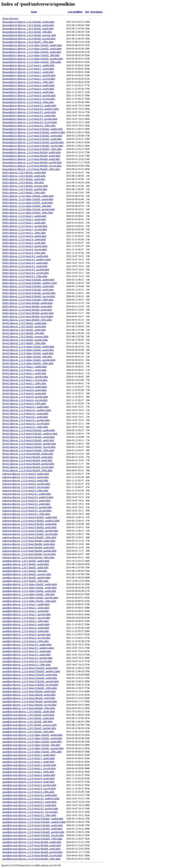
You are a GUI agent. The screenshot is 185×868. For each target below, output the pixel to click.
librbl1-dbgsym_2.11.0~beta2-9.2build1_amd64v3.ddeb (30, 283)
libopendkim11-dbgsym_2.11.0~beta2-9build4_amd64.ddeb (32, 152)
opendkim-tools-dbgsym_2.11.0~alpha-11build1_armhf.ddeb (32, 742)
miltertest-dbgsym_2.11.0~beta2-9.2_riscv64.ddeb (27, 511)
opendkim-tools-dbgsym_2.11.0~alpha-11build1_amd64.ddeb (32, 735)
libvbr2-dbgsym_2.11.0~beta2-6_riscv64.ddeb (25, 400)
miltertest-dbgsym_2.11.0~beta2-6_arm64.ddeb (25, 477)
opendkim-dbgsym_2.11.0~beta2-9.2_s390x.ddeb (26, 665)
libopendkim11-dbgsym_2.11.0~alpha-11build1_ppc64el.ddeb (33, 59)
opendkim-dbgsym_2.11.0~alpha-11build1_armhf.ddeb (29, 591)
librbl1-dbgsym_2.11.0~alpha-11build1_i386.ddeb (27, 206)
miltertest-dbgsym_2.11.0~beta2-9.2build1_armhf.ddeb (29, 527)
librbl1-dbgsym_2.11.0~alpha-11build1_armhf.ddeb (28, 203)
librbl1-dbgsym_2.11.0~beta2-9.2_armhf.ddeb (25, 266)
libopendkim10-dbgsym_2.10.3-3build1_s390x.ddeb (28, 42)
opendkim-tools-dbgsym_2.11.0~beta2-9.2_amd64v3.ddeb (31, 799)
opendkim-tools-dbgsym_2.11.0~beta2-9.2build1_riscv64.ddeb (33, 835)
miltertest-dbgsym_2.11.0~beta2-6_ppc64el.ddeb (26, 484)
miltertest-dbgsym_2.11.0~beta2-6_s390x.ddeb (25, 491)
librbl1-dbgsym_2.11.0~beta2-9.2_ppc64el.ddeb (26, 270)
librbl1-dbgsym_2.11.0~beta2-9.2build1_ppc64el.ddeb (29, 293)
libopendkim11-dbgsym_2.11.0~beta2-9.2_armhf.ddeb (29, 116)
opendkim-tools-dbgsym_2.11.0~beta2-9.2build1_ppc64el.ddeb (33, 832)
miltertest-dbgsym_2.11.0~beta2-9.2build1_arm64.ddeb (29, 524)
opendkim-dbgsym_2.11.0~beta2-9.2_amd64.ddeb (27, 645)
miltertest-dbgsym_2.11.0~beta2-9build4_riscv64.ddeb (29, 554)
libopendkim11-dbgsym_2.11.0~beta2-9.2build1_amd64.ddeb (32, 129)
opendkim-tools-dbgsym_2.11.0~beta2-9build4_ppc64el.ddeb (32, 852)
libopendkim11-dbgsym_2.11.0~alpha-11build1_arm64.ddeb (32, 49)
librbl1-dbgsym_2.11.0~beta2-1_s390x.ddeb (24, 233)
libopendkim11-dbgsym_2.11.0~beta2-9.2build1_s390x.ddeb (32, 149)
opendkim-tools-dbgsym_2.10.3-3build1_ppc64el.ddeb (29, 728)
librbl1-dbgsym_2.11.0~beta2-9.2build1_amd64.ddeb (28, 280)
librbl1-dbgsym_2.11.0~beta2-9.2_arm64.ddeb (25, 263)
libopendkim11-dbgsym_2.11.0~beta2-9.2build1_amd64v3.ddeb (34, 132)
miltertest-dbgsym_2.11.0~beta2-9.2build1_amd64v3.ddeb (31, 521)
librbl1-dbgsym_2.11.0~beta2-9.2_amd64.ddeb (25, 256)
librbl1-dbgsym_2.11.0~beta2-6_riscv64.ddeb (25, 249)
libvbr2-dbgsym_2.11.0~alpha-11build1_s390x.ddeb (28, 363)
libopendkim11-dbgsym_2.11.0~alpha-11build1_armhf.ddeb (32, 52)
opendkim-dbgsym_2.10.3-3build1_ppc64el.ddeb (26, 578)
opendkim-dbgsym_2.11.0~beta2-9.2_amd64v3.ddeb (28, 648)
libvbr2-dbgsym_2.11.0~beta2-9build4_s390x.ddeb (27, 470)
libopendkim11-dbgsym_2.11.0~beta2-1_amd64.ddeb (28, 65)
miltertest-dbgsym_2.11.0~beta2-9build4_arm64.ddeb (29, 544)
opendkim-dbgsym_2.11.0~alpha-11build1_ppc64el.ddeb (30, 598)
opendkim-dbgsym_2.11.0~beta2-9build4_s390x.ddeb (29, 708)
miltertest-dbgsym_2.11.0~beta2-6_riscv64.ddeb (26, 487)
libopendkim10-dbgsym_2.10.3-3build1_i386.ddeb (27, 32)
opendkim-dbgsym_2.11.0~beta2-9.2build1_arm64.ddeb (30, 675)
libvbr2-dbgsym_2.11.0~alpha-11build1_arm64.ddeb (28, 350)
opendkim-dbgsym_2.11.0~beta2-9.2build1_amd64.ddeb (30, 668)
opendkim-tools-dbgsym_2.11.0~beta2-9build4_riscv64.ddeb (32, 855)
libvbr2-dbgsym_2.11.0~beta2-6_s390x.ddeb (24, 403)
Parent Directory (10, 18)
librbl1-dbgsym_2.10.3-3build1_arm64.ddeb (24, 176)
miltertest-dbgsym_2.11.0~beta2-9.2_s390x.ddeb (26, 514)
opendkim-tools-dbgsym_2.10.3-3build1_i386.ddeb (27, 722)
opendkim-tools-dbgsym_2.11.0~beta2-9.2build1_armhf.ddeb (32, 829)
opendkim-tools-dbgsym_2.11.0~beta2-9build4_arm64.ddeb (32, 845)
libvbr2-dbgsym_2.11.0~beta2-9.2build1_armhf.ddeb (28, 440)
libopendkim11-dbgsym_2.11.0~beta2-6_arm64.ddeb (28, 89)
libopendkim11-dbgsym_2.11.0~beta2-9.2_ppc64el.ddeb (30, 119)
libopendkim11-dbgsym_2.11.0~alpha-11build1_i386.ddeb (31, 55)
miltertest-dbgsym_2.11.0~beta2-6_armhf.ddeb (25, 480)
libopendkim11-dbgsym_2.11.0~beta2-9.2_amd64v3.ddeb (31, 109)
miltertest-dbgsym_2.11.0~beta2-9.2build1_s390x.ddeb (29, 537)
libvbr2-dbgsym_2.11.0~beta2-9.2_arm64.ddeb (25, 414)
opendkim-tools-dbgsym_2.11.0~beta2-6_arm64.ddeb (28, 778)
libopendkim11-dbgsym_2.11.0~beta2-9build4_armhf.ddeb (31, 159)
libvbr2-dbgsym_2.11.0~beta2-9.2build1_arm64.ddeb (28, 437)
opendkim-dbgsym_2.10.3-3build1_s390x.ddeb (25, 581)
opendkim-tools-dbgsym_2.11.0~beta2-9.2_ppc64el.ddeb (30, 809)
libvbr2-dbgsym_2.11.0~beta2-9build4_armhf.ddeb (27, 460)
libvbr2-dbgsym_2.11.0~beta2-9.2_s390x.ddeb (25, 427)
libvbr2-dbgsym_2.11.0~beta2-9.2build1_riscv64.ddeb (29, 447)
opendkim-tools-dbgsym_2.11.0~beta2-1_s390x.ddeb (28, 772)
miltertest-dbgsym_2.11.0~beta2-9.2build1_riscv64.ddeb (30, 534)
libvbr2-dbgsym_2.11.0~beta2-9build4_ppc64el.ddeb (28, 464)
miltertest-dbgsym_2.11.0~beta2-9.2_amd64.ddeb (27, 494)
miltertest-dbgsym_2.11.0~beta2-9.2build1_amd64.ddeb (30, 517)
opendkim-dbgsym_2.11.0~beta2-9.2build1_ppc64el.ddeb (31, 681)
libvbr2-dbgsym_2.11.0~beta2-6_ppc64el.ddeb (25, 397)
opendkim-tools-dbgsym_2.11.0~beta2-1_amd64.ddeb (29, 755)
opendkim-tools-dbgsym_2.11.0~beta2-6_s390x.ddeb (28, 792)
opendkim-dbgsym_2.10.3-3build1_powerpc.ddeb (27, 574)
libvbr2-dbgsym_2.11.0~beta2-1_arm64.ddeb (24, 370)
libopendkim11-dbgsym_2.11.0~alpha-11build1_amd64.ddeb (32, 45)
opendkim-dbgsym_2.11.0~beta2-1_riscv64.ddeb (26, 618)
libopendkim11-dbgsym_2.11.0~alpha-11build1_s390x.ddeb (32, 62)
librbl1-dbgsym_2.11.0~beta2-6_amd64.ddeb (24, 236)
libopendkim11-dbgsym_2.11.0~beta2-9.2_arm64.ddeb (29, 112)
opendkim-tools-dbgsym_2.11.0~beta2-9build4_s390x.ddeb (31, 859)
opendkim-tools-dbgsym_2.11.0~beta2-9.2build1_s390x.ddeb (32, 839)
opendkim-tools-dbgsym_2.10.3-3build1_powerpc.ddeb (29, 725)
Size (87, 12)
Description (96, 12)
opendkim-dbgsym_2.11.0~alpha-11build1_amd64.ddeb (30, 584)
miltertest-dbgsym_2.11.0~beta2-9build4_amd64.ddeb (29, 541)
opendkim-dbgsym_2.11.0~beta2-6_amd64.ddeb (26, 624)
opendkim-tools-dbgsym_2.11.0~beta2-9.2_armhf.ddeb (29, 805)
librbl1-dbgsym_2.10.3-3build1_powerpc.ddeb (25, 186)
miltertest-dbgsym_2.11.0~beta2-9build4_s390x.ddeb (28, 557)
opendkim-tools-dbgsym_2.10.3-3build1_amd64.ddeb (29, 711)
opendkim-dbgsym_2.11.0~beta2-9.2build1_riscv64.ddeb (30, 685)
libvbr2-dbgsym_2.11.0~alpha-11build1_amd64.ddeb (28, 347)
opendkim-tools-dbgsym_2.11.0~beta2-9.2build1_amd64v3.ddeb (34, 822)
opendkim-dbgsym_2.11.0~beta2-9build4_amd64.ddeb (29, 691)
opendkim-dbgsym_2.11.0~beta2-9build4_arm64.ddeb (29, 695)
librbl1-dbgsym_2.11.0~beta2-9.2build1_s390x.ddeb (28, 300)
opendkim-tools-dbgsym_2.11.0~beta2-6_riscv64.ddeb (29, 788)
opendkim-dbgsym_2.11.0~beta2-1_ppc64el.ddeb (26, 614)
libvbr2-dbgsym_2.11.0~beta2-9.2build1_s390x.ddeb (28, 450)
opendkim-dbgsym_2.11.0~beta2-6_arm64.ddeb (26, 628)
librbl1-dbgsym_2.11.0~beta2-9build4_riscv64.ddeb (28, 316)
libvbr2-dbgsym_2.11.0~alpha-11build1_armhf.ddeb (28, 353)
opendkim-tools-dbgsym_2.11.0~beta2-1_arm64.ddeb (28, 758)
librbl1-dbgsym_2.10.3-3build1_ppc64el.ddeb (25, 189)
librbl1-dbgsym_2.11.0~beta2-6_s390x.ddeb (24, 253)
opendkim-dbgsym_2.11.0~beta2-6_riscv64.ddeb (26, 638)
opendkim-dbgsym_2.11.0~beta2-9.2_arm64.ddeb (27, 651)
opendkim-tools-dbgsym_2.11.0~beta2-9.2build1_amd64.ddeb (33, 819)
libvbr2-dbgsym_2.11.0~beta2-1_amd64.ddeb (25, 367)
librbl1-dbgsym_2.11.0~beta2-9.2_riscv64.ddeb (26, 273)
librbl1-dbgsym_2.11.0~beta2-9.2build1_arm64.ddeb (28, 286)
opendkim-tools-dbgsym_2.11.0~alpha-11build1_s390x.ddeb (32, 752)
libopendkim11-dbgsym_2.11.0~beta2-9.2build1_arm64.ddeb (32, 136)
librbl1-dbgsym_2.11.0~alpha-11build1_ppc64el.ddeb (29, 209)
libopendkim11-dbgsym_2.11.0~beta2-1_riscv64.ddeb (29, 79)
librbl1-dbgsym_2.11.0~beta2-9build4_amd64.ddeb (27, 303)
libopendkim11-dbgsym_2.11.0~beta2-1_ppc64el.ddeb (29, 75)
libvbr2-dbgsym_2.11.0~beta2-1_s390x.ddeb (24, 383)
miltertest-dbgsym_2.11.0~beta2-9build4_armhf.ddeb (28, 547)
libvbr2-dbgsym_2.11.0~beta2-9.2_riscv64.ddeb (26, 424)
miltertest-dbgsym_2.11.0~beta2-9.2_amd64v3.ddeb (28, 497)
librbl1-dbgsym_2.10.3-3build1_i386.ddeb (23, 183)
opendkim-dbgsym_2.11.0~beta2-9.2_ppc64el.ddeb (27, 658)
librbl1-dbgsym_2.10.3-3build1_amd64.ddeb (24, 172)
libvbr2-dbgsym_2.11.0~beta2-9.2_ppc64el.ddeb (26, 420)
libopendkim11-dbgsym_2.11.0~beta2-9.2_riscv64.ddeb (30, 122)
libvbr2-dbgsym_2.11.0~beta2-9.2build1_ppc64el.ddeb (29, 444)
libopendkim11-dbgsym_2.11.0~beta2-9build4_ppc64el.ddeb (32, 162)
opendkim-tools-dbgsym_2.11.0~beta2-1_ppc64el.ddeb (29, 765)
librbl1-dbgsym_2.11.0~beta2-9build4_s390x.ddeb (27, 320)
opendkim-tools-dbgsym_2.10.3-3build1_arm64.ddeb (28, 715)
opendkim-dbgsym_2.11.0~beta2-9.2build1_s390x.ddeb (30, 688)
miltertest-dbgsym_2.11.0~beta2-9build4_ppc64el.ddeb (29, 551)
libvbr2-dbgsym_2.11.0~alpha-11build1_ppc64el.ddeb (29, 360)
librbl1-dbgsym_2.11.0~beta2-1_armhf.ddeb (24, 223)
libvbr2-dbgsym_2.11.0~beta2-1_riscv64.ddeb (25, 380)
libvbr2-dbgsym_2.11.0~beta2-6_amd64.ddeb (25, 387)
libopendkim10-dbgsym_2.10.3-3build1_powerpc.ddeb (29, 35)
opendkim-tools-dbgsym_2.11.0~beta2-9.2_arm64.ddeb (29, 802)
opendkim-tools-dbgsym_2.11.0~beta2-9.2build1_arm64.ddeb (33, 825)
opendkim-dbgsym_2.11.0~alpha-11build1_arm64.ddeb (29, 588)
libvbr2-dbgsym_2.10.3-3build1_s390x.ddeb (24, 343)
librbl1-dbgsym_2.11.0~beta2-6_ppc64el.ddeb (25, 246)
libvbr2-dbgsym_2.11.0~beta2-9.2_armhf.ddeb (25, 417)
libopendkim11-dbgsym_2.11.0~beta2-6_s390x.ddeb (28, 102)
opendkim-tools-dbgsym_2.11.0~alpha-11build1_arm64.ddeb (32, 738)
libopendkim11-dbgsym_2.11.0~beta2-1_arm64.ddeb (28, 69)
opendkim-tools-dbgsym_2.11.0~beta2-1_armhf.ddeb (28, 762)
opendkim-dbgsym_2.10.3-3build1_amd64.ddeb (26, 561)
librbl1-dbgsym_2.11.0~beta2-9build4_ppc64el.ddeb (28, 313)
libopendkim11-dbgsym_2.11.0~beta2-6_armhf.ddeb (28, 92)
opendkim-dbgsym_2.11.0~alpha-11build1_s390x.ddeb (29, 601)
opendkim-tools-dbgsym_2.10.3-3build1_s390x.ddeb (28, 732)
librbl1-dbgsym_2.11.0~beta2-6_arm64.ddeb (24, 239)
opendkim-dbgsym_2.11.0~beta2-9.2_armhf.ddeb (26, 655)
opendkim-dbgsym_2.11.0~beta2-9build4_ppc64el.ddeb (30, 701)
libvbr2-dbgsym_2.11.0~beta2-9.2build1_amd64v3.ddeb (30, 434)
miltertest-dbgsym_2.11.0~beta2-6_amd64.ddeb (26, 474)
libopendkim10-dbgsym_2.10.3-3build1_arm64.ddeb (28, 25)
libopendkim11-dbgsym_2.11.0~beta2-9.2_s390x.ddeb (29, 126)
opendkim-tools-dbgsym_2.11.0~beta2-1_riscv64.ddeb (29, 768)
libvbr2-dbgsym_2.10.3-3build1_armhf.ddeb (24, 330)
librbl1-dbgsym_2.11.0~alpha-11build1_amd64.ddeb (28, 196)
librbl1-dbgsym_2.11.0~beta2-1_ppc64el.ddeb (25, 226)
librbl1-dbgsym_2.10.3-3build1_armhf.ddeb (24, 179)
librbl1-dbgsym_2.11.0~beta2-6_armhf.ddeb (24, 243)
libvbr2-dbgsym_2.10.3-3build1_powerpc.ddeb (25, 337)
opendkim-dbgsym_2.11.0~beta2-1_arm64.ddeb (26, 608)
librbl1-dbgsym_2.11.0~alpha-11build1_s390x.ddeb (28, 213)
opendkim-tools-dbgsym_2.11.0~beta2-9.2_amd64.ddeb (30, 795)
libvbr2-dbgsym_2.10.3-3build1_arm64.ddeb (24, 326)
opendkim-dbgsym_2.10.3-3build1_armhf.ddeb (25, 568)
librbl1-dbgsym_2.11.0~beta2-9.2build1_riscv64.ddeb (29, 296)
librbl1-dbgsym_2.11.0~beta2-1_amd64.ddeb (24, 216)
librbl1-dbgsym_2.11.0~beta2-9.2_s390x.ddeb (25, 276)
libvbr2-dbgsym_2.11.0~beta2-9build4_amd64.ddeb (28, 454)
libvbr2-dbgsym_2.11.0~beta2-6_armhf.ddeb (24, 393)
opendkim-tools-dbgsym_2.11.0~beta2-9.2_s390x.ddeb (29, 815)
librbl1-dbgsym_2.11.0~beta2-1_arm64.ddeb (24, 219)
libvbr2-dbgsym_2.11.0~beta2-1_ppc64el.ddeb (25, 377)
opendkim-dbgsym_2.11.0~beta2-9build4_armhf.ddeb (29, 698)
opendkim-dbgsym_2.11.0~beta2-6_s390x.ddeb (26, 641)
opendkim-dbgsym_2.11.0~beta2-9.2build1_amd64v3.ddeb (31, 671)
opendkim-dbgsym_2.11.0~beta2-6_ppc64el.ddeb (26, 634)
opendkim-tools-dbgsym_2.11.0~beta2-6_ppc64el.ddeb (29, 785)
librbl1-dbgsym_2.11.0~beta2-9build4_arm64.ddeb (27, 306)
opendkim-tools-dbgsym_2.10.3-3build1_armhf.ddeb (28, 718)
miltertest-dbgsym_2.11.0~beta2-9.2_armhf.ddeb (26, 504)
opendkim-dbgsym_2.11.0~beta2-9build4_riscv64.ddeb (29, 705)
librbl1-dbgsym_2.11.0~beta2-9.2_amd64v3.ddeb (26, 260)
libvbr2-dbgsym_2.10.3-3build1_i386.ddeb (23, 333)
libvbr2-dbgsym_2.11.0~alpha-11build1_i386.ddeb (27, 357)
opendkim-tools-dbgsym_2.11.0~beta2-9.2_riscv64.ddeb (30, 812)
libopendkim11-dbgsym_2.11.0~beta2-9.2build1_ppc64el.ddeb (33, 142)
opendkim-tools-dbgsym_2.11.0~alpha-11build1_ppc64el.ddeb (33, 748)
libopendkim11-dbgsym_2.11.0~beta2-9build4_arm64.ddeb (31, 156)
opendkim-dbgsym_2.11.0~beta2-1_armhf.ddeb (26, 611)
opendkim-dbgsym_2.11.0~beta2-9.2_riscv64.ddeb (27, 661)
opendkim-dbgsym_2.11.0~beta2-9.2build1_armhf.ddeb (30, 678)
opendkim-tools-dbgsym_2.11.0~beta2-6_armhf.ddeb (28, 782)
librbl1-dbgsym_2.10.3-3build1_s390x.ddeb (24, 193)
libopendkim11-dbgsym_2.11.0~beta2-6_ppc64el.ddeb (29, 95)
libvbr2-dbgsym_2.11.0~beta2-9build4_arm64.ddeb (27, 457)
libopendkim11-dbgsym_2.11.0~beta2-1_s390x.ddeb (28, 82)
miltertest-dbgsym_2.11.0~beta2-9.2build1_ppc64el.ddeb (30, 531)
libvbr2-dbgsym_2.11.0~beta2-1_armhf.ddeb (24, 373)
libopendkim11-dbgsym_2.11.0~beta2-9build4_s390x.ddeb (31, 169)
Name (34, 12)
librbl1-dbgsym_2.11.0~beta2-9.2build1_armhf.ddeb (28, 290)
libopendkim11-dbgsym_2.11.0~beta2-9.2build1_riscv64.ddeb (33, 146)
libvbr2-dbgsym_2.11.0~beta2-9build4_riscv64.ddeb (28, 467)
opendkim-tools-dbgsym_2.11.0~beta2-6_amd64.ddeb (29, 775)
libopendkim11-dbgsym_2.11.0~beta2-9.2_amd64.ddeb (29, 106)
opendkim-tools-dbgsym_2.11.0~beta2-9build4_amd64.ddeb (32, 842)
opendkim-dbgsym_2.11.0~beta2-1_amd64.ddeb (26, 604)
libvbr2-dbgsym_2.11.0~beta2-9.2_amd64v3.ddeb (27, 410)
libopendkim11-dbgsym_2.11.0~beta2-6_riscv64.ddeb (29, 99)
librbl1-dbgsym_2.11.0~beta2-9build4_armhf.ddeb (27, 310)
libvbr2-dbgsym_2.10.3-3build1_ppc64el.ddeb (25, 340)
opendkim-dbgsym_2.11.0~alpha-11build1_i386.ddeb (28, 594)
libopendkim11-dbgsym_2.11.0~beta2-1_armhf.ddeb (28, 72)
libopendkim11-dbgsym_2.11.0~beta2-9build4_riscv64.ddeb (32, 166)
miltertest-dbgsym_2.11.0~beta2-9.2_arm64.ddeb (26, 501)
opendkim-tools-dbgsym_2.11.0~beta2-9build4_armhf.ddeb (31, 849)
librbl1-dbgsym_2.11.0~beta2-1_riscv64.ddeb (25, 229)
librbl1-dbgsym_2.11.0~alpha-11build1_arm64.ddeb (28, 199)
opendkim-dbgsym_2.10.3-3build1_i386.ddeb (25, 571)
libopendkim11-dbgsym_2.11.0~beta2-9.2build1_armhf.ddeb (32, 139)
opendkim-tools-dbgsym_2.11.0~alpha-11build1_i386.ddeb (31, 745)
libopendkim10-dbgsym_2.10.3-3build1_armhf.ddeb (28, 29)
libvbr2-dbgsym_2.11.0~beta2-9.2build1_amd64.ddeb (29, 430)
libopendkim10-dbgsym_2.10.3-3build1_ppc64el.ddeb (29, 39)
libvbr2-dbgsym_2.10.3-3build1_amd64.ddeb (24, 323)
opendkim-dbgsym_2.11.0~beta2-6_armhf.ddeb (26, 631)
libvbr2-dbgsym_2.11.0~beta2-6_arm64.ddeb (24, 390)
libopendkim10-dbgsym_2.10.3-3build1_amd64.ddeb (28, 22)
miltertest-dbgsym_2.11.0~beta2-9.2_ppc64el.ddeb (27, 507)
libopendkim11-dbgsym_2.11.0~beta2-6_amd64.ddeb (28, 85)
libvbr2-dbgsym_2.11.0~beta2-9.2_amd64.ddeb (26, 407)
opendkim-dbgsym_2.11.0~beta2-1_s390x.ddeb (26, 621)
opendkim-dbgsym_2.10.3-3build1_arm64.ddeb (26, 564)
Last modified (75, 12)
